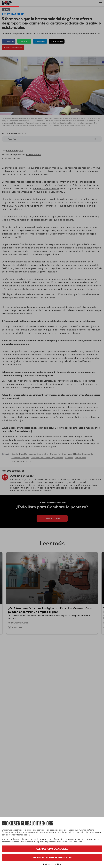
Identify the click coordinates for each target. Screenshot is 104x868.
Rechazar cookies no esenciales (52, 857)
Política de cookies (52, 864)
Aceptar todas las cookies (52, 849)
